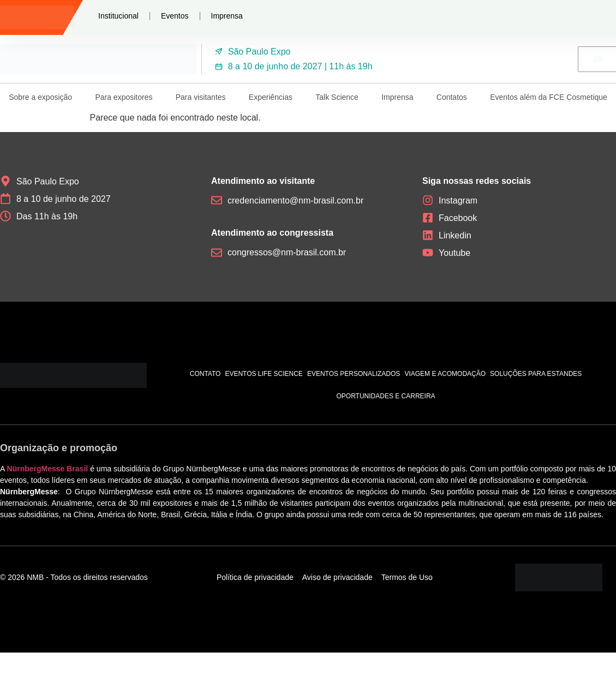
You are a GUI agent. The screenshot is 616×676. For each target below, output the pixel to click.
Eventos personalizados (354, 374)
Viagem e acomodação (445, 374)
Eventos (175, 16)
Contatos (452, 97)
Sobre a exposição (40, 97)
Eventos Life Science (264, 374)
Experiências (271, 97)
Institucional (118, 16)
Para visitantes (201, 97)
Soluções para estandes (536, 374)
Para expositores (124, 97)
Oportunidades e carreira (385, 396)
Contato (205, 374)
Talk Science (337, 97)
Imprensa (227, 16)
